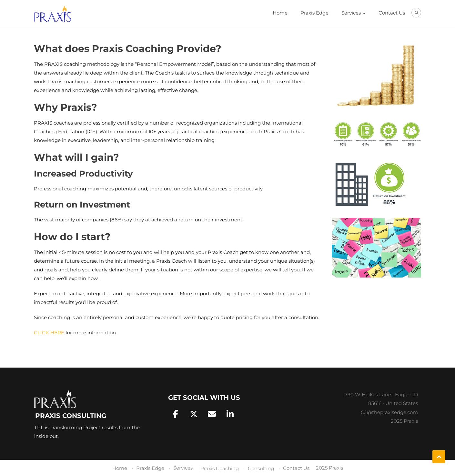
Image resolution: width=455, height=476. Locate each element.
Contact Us (392, 13)
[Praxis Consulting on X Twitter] (194, 414)
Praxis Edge (314, 13)
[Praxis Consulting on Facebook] (176, 414)
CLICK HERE (49, 333)
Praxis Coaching (220, 468)
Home (280, 13)
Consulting (261, 468)
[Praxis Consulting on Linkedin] (230, 414)
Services (351, 13)
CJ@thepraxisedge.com (389, 412)
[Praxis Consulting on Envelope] (212, 414)
